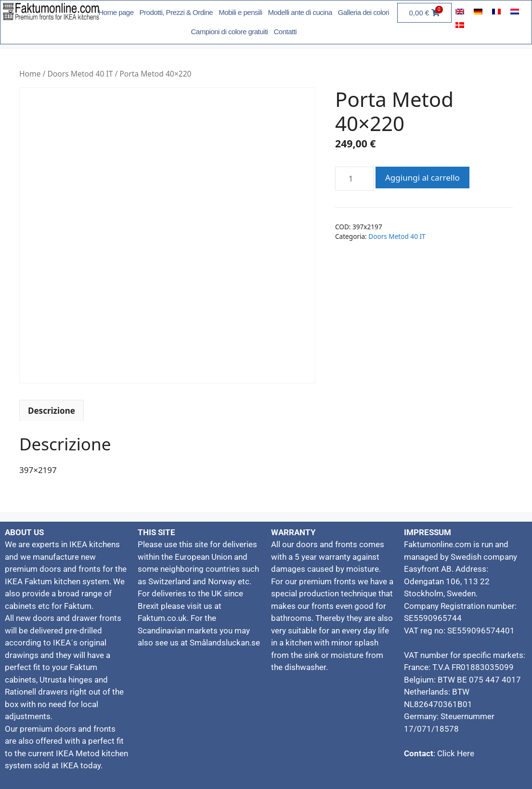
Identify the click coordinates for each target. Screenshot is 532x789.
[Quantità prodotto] (354, 179)
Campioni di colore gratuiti (230, 32)
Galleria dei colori (363, 12)
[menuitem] (460, 11)
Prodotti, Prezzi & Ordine (176, 12)
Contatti (285, 32)
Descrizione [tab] (52, 411)
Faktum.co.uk (162, 618)
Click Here (455, 753)
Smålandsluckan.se (225, 643)
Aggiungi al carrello (422, 178)
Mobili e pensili (240, 12)
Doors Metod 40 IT (80, 74)
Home (30, 74)
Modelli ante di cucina (300, 12)
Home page (116, 12)
